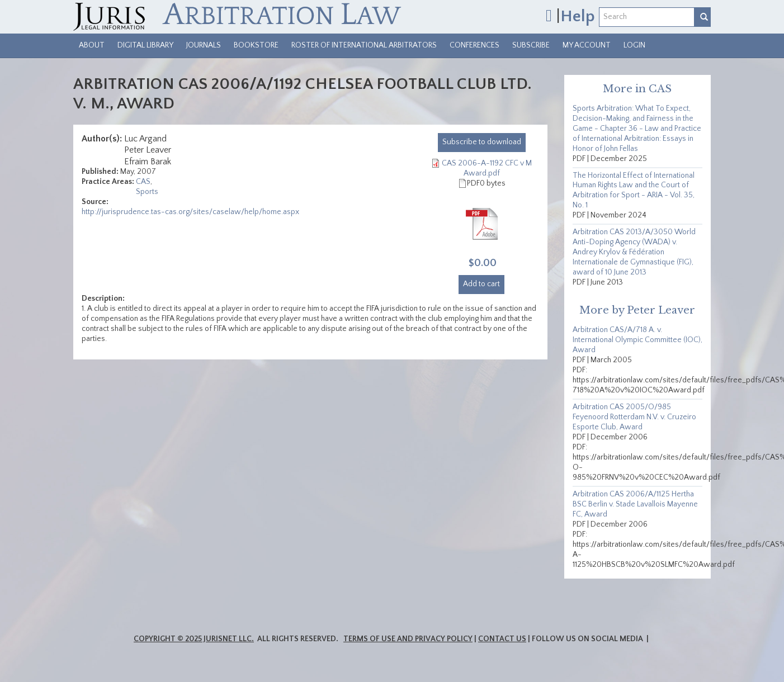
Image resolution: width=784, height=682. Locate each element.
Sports (147, 192)
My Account (587, 45)
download (482, 142)
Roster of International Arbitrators (364, 45)
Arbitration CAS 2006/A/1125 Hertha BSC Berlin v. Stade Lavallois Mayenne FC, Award (635, 504)
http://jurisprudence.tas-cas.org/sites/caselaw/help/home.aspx (190, 212)
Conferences (474, 45)
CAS (143, 182)
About (92, 45)
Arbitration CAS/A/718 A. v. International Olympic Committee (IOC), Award (637, 340)
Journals (204, 45)
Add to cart (481, 284)
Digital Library (145, 45)
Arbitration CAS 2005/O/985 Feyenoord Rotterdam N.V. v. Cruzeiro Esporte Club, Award (634, 417)
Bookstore (256, 45)
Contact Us (502, 639)
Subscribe (531, 45)
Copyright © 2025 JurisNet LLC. (194, 639)
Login (634, 45)
